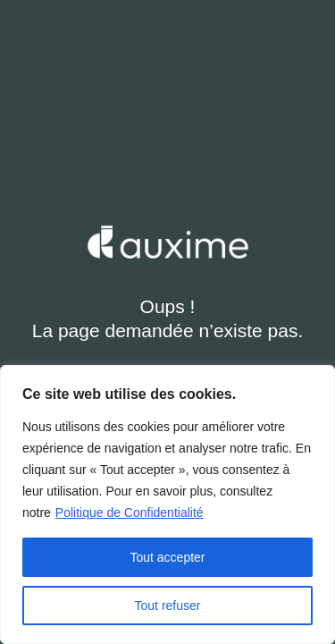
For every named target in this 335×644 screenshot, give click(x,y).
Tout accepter (167, 557)
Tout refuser (168, 606)
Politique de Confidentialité (130, 513)
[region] (167, 504)
